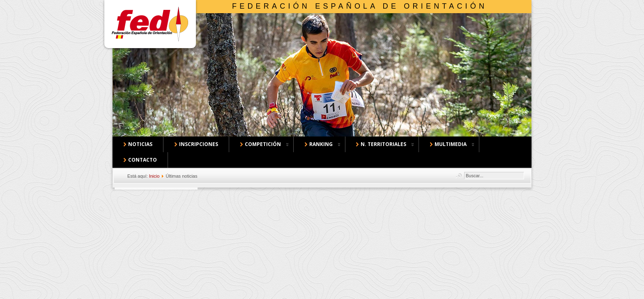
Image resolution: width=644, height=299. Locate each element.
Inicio (154, 176)
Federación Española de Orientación (360, 6)
